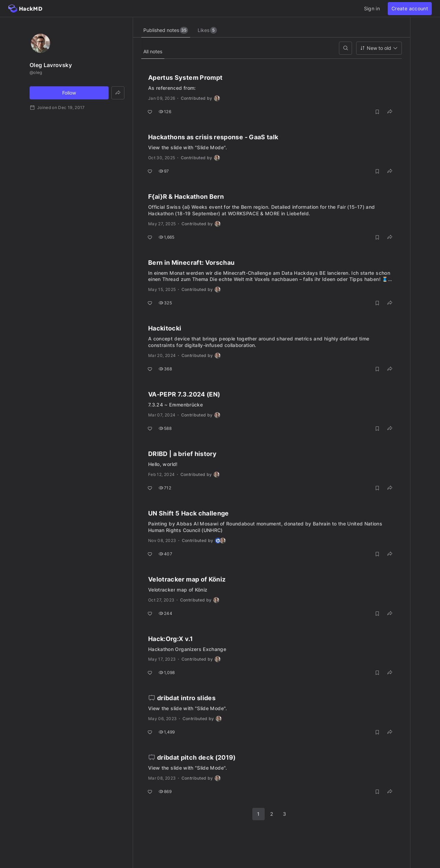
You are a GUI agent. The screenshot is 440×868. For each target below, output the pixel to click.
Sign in (372, 8)
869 (165, 791)
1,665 (167, 237)
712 (165, 488)
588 (165, 428)
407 (165, 554)
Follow (69, 93)
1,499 (167, 732)
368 (165, 369)
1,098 (167, 672)
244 (165, 613)
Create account (410, 8)
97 (164, 171)
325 (165, 303)
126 (165, 112)
